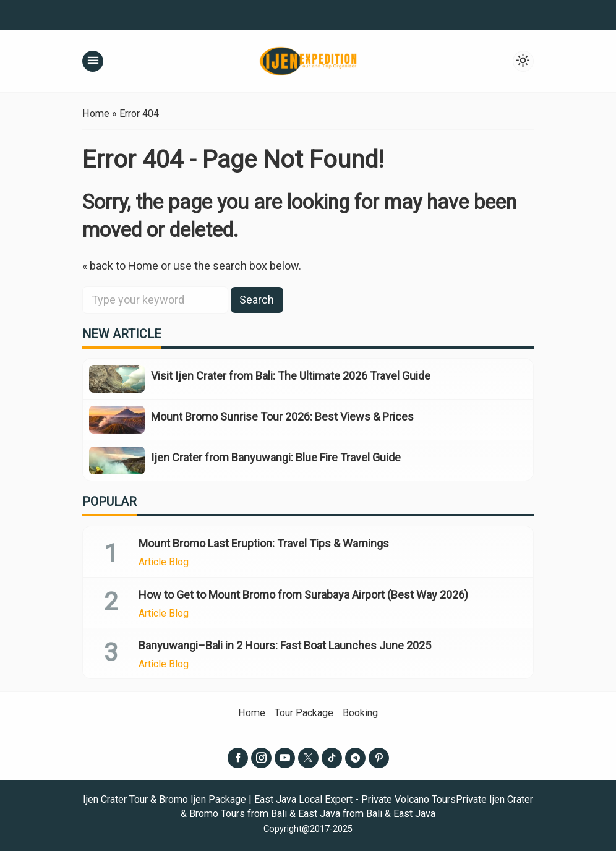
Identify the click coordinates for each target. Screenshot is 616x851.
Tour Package (304, 713)
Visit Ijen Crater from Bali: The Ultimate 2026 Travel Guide (291, 376)
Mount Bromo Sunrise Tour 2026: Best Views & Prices (282, 417)
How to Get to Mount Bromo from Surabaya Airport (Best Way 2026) (303, 595)
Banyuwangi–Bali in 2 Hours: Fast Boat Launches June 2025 (285, 645)
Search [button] (257, 300)
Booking (360, 713)
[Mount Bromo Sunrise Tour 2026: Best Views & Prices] (117, 420)
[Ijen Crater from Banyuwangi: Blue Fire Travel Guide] (117, 460)
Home (252, 713)
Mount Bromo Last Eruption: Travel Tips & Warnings (264, 543)
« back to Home (120, 266)
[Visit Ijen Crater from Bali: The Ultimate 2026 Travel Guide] (117, 379)
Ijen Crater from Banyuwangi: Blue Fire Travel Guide (276, 457)
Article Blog (164, 562)
